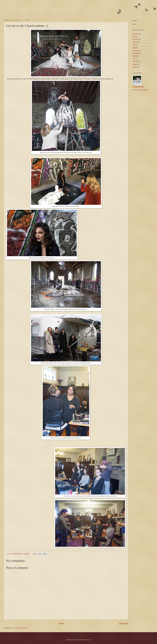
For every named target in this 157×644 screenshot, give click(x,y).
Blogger (88, 640)
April (134, 48)
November (136, 53)
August (135, 56)
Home (61, 624)
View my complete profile (140, 90)
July (134, 59)
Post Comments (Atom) (20, 628)
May (134, 36)
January (135, 64)
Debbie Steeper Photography (41, 9)
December (136, 34)
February (135, 50)
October (135, 42)
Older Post (123, 624)
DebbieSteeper (140, 87)
